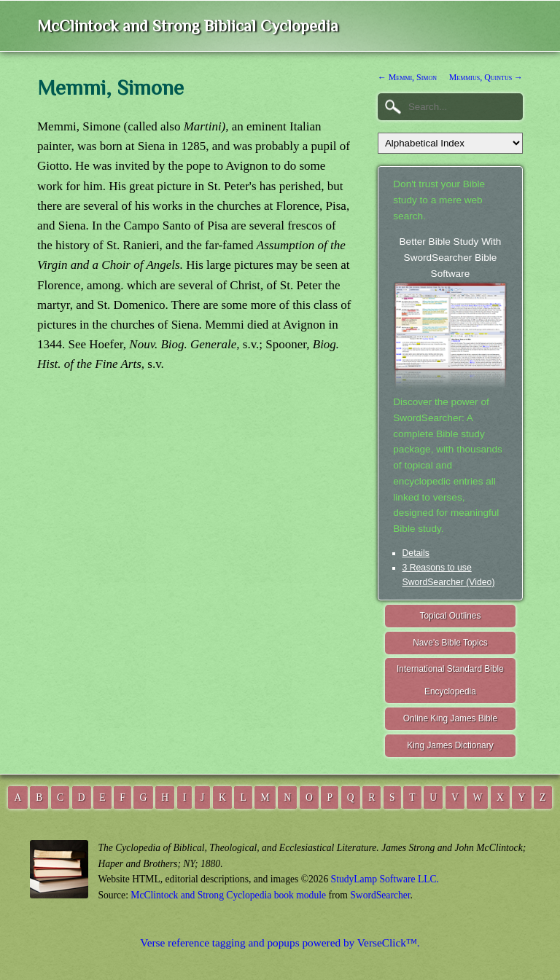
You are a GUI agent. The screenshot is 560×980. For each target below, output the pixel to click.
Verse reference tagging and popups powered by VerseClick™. (280, 942)
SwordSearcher (380, 895)
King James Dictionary (450, 745)
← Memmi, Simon (407, 77)
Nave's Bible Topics (450, 643)
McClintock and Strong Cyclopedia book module (228, 895)
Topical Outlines (450, 616)
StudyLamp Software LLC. (385, 879)
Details (416, 553)
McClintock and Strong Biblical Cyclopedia (188, 26)
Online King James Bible (451, 718)
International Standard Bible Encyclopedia (450, 680)
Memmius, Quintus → (486, 77)
